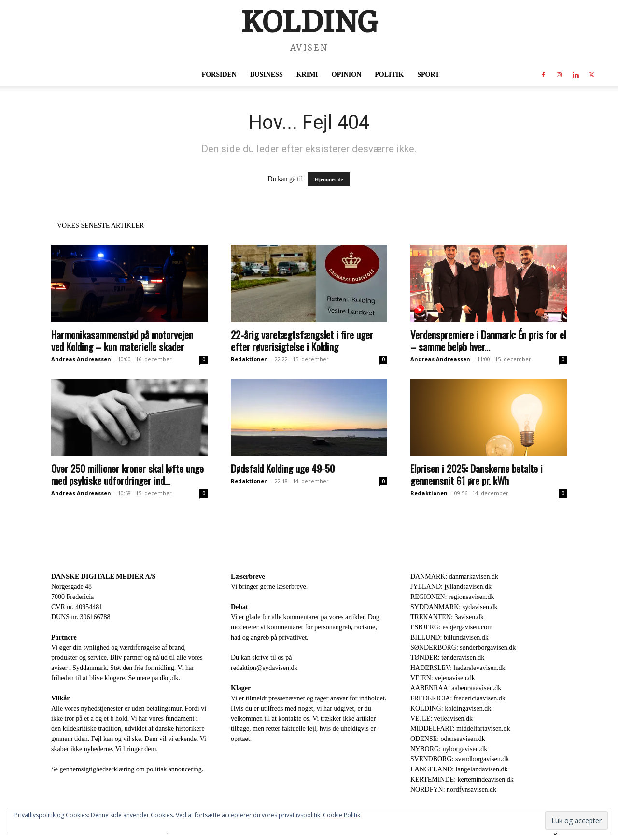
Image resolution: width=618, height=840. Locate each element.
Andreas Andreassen (81, 359)
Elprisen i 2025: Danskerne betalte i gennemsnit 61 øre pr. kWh (477, 474)
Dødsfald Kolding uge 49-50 (283, 468)
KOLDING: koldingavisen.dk (451, 708)
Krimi (307, 75)
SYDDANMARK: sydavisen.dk (454, 607)
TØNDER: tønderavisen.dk (447, 658)
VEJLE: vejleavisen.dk (442, 719)
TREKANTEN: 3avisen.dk (447, 617)
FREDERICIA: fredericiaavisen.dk (458, 698)
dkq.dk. (170, 678)
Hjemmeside (329, 179)
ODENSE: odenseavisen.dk (448, 739)
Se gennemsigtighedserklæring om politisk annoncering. (127, 769)
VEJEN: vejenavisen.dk (443, 678)
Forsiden (219, 75)
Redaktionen (249, 359)
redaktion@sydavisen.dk (264, 668)
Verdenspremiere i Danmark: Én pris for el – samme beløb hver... (488, 341)
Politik (389, 75)
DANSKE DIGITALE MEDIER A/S (103, 577)
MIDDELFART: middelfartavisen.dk (460, 729)
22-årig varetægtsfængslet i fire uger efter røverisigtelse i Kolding (302, 341)
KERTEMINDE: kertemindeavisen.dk (462, 779)
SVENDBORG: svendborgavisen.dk (460, 759)
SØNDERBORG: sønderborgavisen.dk (463, 648)
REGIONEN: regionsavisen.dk (452, 597)
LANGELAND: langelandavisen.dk (459, 769)
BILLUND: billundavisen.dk (449, 637)
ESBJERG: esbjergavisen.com (451, 627)
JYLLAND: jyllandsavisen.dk (451, 587)
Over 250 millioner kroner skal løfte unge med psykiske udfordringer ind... (127, 474)
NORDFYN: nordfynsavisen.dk (453, 790)
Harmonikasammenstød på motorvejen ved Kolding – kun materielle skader (122, 341)
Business (267, 75)
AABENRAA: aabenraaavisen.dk (456, 688)
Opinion (346, 75)
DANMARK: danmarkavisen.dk (454, 577)
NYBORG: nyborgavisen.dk (449, 749)
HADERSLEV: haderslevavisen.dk (458, 668)
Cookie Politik (342, 815)
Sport (428, 75)
